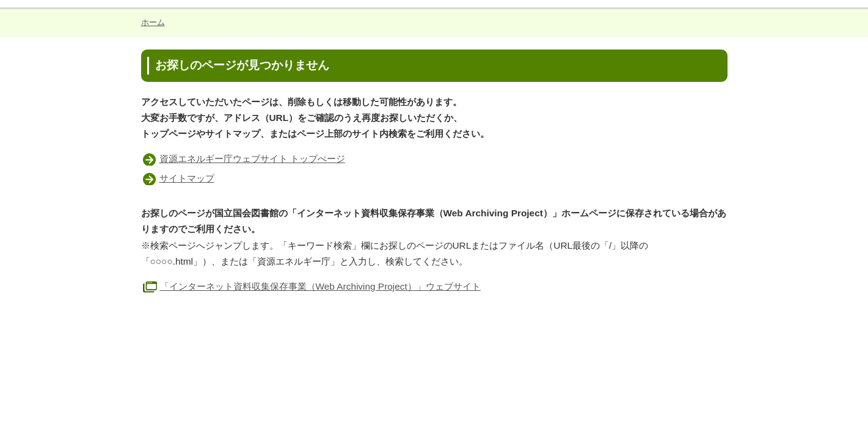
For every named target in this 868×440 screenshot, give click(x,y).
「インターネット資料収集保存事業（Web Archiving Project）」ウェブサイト (311, 286)
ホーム (153, 22)
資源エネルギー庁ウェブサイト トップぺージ (252, 159)
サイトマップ (187, 178)
